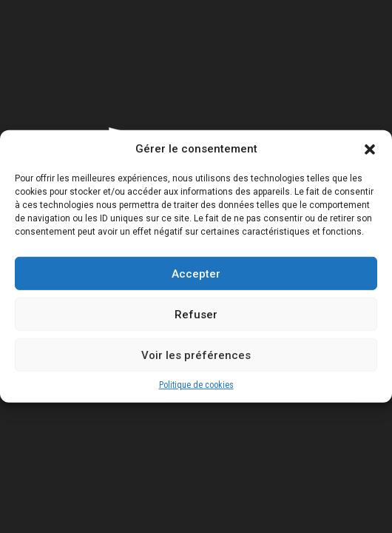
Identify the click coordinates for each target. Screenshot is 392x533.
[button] (370, 159)
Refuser (196, 324)
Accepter (196, 284)
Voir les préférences (196, 365)
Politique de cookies (196, 395)
